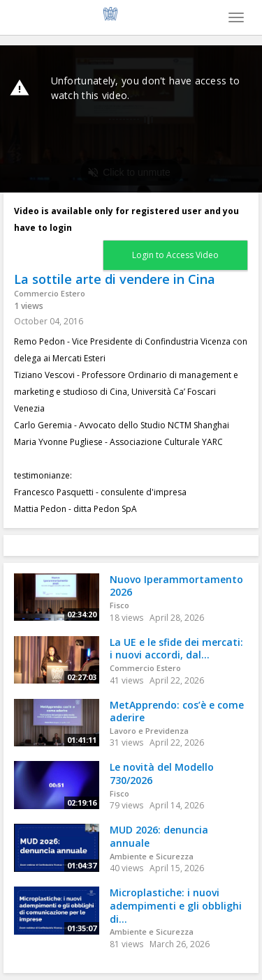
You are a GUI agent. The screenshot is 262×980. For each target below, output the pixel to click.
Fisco (119, 605)
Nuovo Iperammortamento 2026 (176, 586)
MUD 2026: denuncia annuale (159, 836)
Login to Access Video (175, 255)
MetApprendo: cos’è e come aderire (177, 711)
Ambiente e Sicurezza (152, 856)
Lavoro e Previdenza (149, 731)
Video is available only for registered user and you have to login (126, 219)
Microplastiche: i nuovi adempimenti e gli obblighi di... (176, 905)
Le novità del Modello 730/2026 (162, 774)
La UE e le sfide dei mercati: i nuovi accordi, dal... (176, 649)
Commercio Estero (50, 293)
